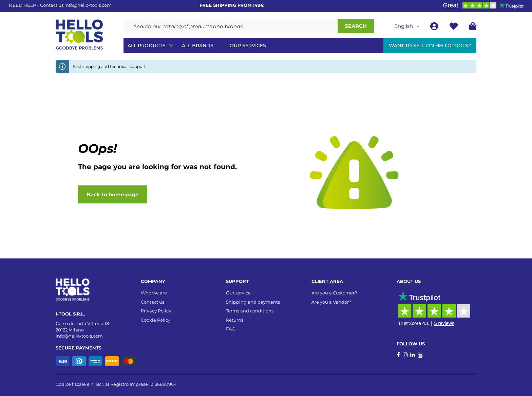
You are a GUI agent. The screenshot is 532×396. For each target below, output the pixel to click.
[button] (408, 26)
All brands (198, 46)
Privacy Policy (156, 311)
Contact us (153, 302)
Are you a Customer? (334, 293)
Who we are (154, 293)
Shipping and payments (253, 302)
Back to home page (113, 194)
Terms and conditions (250, 311)
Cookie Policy (156, 320)
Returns (235, 320)
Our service (238, 293)
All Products (147, 46)
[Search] (356, 26)
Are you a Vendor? (331, 302)
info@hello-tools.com (88, 5)
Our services (248, 46)
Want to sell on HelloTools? (430, 46)
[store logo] (79, 35)
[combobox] (231, 26)
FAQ (231, 329)
